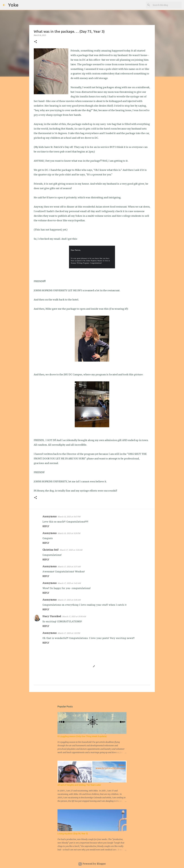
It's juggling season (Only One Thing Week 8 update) (82, 736)
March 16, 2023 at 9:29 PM (69, 533)
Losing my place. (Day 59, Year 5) (73, 834)
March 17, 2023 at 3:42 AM (69, 583)
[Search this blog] (167, 5)
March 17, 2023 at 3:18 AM (71, 550)
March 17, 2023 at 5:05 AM (69, 600)
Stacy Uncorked (52, 617)
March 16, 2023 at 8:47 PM (69, 517)
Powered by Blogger (92, 864)
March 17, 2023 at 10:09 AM (74, 617)
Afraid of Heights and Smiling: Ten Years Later (79, 785)
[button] (36, 42)
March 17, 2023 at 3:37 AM (69, 567)
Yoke (13, 5)
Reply (46, 527)
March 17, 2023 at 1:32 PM (69, 633)
